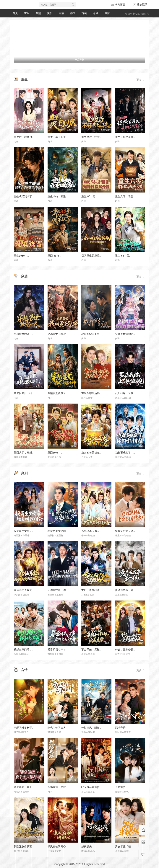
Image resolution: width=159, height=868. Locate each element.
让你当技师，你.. (57, 590)
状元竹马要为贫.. (91, 787)
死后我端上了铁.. (125, 393)
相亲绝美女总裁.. (57, 531)
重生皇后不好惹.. (91, 137)
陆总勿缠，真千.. (24, 787)
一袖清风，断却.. (91, 728)
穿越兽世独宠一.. (24, 334)
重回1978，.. (55, 453)
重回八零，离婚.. (24, 453)
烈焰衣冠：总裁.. (57, 787)
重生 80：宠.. (89, 196)
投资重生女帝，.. (24, 531)
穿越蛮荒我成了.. (57, 393)
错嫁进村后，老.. (125, 531)
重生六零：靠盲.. (125, 196)
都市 (73, 13)
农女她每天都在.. (91, 453)
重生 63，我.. (123, 256)
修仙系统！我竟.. (24, 590)
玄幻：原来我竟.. (91, 590)
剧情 (107, 13)
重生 (27, 13)
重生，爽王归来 (57, 137)
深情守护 (120, 728)
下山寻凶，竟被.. (91, 650)
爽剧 (50, 13)
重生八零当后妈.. (91, 393)
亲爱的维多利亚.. (24, 728)
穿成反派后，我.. (24, 393)
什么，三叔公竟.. (125, 650)
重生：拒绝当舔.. (125, 137)
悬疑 (96, 13)
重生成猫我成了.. (24, 196)
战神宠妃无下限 (90, 334)
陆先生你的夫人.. (57, 728)
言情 (61, 13)
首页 (15, 13)
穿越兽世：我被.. (57, 334)
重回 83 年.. (54, 256)
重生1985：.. (21, 256)
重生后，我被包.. (24, 137)
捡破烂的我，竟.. (125, 590)
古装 (84, 13)
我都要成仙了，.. (125, 453)
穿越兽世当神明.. (125, 334)
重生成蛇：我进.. (57, 196)
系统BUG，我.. (90, 531)
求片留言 (118, 4)
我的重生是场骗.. (91, 256)
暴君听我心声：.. (57, 650)
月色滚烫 (120, 787)
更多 (141, 80)
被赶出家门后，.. (24, 650)
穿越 (38, 13)
